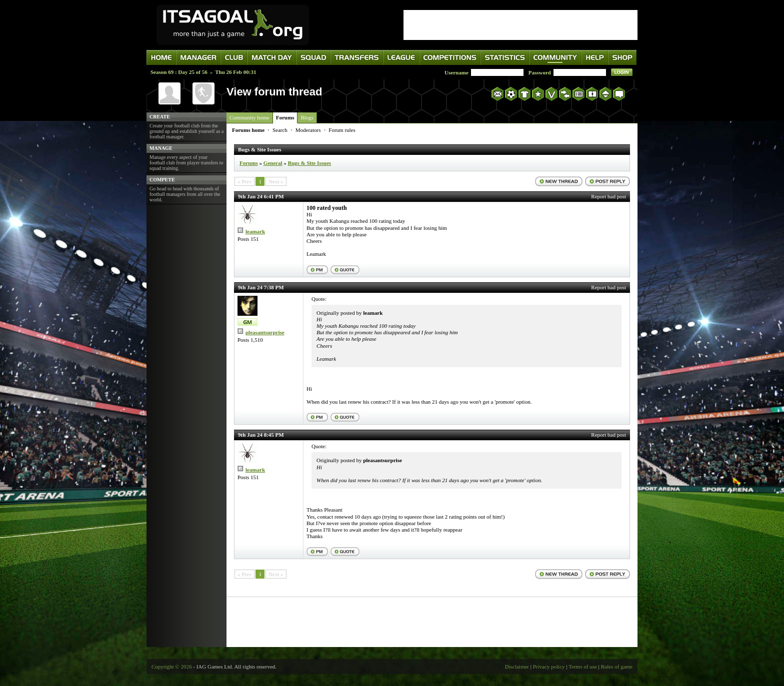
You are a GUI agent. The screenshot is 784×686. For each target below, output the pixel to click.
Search (280, 130)
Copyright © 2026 (171, 667)
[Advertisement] (520, 25)
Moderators (308, 130)
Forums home (248, 130)
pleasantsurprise (265, 332)
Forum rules (342, 130)
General (273, 163)
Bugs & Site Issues (310, 163)
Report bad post (608, 196)
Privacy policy (549, 667)
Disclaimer (517, 667)
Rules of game (616, 667)
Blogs (307, 117)
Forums (285, 117)
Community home (249, 117)
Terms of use (583, 667)
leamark (255, 231)
